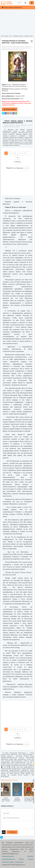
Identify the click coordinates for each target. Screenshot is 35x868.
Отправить (12, 832)
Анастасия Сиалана (14, 93)
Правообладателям (8, 856)
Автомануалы (19, 862)
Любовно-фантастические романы (14, 86)
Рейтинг (22, 859)
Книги (9, 84)
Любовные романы (19, 84)
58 (18, 157)
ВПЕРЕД (17, 162)
